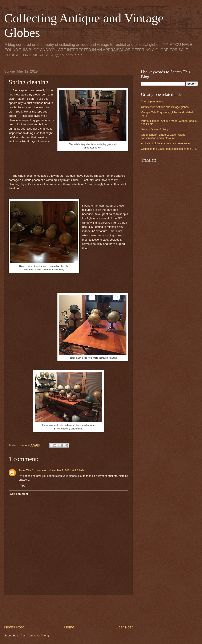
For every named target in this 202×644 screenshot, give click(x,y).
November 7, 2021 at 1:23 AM (66, 470)
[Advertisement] (81, 610)
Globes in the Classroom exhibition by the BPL (169, 149)
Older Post (124, 627)
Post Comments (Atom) (35, 635)
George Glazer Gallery (155, 129)
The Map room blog (153, 101)
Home (69, 627)
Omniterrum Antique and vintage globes (165, 107)
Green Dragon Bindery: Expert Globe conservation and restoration (163, 136)
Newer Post (14, 627)
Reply (22, 485)
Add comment (19, 494)
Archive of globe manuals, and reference (165, 143)
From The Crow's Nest (33, 470)
